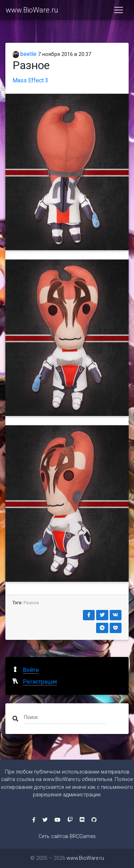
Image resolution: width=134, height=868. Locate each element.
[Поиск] (65, 717)
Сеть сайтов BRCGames (67, 836)
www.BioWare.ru (32, 10)
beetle (24, 54)
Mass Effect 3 (30, 80)
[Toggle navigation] (119, 10)
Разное (31, 603)
